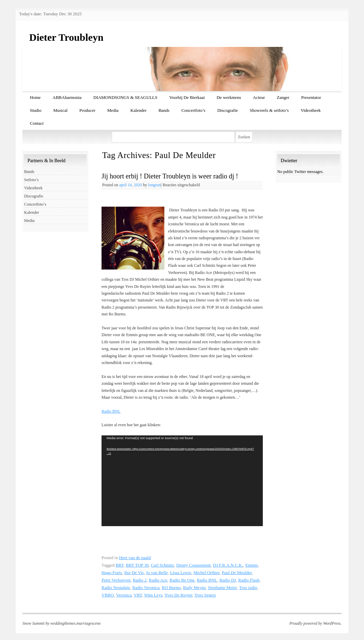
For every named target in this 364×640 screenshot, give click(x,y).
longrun (154, 185)
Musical (60, 110)
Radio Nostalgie (116, 587)
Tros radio (248, 587)
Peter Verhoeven (116, 580)
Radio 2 (140, 580)
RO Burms (171, 587)
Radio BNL (111, 411)
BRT (120, 565)
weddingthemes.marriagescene (75, 623)
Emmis (251, 565)
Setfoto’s (31, 180)
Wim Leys (153, 595)
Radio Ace (158, 580)
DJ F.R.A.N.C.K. (228, 565)
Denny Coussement (193, 565)
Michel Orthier (207, 573)
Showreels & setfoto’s (269, 110)
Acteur (259, 97)
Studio (36, 110)
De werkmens (229, 97)
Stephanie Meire (222, 587)
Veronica (124, 595)
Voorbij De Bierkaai (187, 97)
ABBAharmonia (67, 97)
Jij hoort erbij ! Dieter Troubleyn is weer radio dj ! (170, 176)
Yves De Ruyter (179, 595)
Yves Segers (205, 595)
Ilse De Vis (134, 573)
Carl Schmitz (162, 565)
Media (113, 110)
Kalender (139, 110)
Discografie (228, 110)
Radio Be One (182, 580)
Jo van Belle (157, 573)
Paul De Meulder (237, 573)
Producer (87, 110)
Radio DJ (228, 580)
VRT (138, 595)
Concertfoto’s (193, 110)
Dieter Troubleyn (66, 37)
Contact (37, 123)
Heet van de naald (135, 558)
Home (35, 97)
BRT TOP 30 (137, 565)
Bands (164, 110)
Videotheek (311, 110)
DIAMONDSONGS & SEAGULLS (125, 97)
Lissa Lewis (181, 573)
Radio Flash (249, 580)
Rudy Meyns (194, 587)
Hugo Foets (112, 573)
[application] (182, 481)
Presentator (311, 97)
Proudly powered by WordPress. (315, 623)
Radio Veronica (146, 587)
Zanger (283, 97)
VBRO (108, 595)
